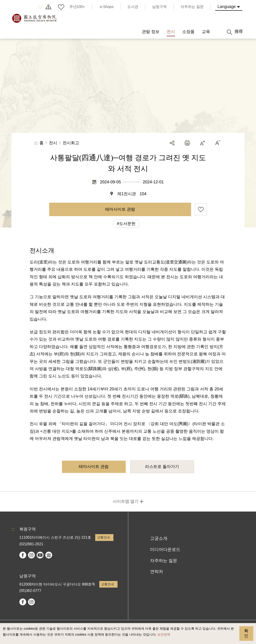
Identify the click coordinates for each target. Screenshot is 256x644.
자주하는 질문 (164, 561)
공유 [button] (172, 143)
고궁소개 (159, 538)
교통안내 (103, 537)
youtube (40, 555)
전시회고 (71, 143)
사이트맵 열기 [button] (126, 501)
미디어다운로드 (165, 549)
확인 (246, 633)
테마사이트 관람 (120, 209)
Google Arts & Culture (49, 555)
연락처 (157, 572)
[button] (187, 143)
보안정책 (164, 634)
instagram (31, 555)
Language (227, 7)
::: (40, 7)
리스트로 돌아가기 (162, 467)
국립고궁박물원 (34, 18)
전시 (53, 143)
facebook (23, 555)
